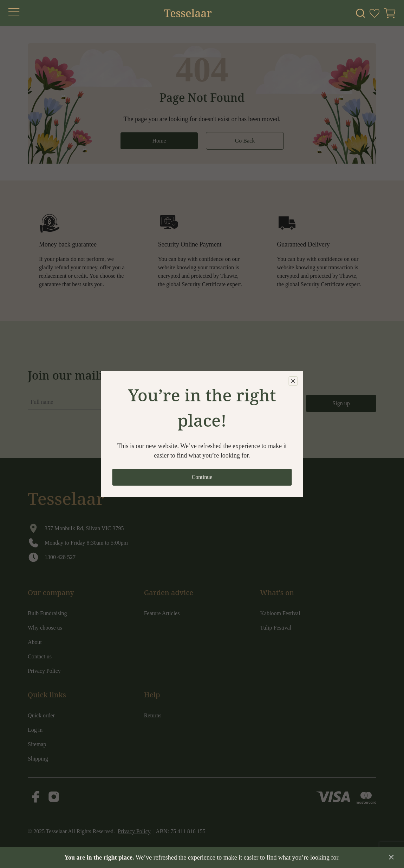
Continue (202, 477)
